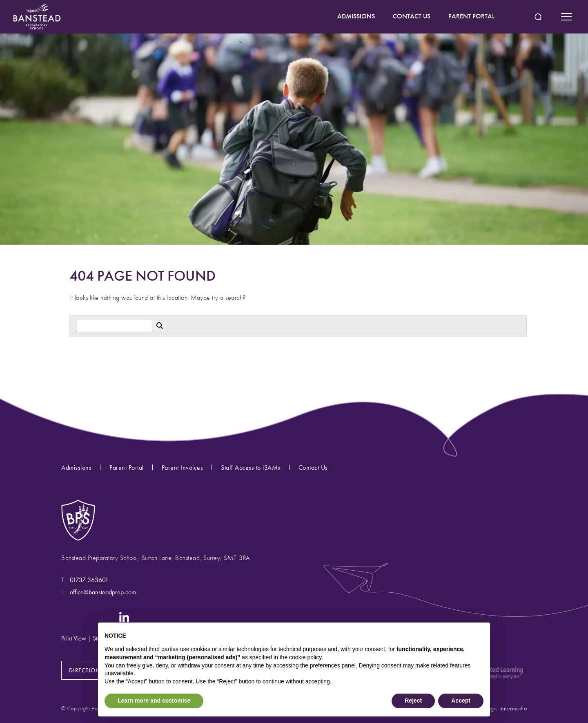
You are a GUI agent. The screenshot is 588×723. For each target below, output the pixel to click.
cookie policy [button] (305, 657)
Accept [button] (461, 701)
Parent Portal (127, 467)
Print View (74, 638)
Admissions (76, 467)
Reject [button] (413, 701)
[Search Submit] (538, 17)
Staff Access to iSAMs (251, 467)
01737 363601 (89, 580)
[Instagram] (67, 617)
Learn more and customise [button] (154, 701)
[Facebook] (84, 617)
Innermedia (513, 708)
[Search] (114, 326)
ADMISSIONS (356, 16)
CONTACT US (412, 16)
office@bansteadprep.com (103, 592)
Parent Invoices (183, 467)
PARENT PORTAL (471, 16)
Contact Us (313, 467)
